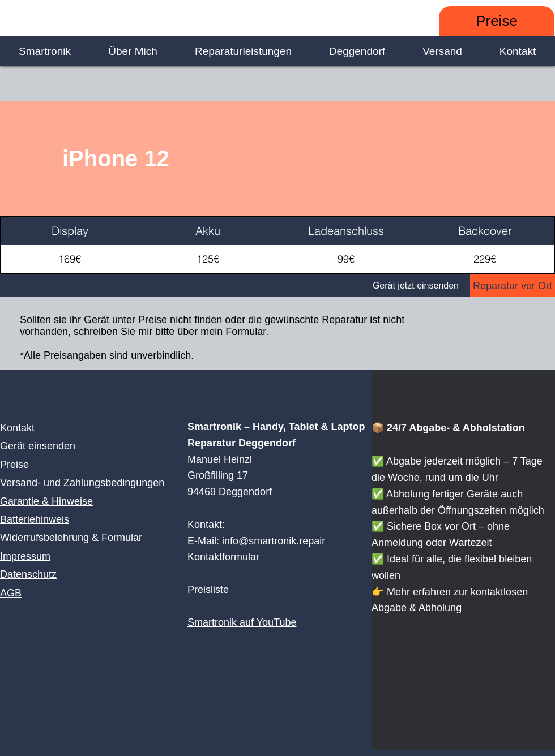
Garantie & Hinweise (46, 501)
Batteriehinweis (35, 519)
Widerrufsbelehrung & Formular (71, 538)
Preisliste (208, 590)
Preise (14, 465)
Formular (246, 332)
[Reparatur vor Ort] (513, 286)
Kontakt (17, 428)
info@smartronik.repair (274, 541)
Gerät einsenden (38, 446)
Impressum (25, 556)
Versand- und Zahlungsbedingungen (82, 483)
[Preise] (497, 21)
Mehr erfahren (419, 592)
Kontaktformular (223, 557)
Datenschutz (28, 574)
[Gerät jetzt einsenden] (235, 286)
